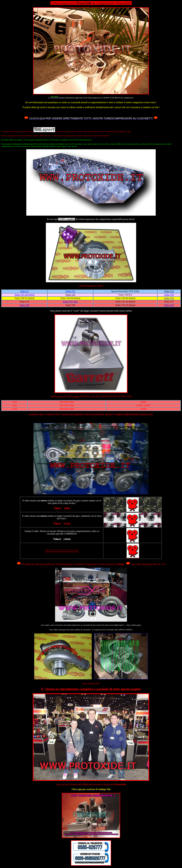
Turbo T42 (169, 305)
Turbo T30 (169, 295)
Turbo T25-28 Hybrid (24, 295)
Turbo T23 (70, 291)
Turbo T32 (169, 298)
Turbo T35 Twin (70, 302)
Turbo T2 (24, 291)
